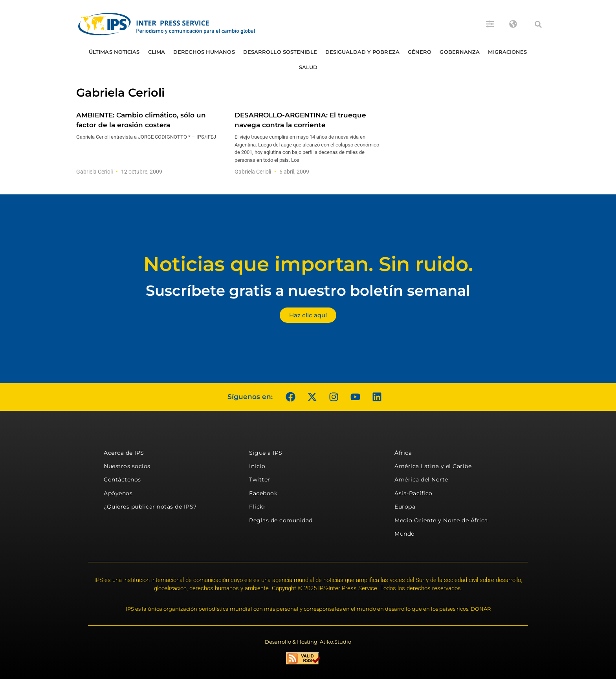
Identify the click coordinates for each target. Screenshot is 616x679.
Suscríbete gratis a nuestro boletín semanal (308, 290)
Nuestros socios (127, 466)
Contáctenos (122, 480)
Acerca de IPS (124, 453)
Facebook (263, 493)
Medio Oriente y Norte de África (441, 520)
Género (420, 52)
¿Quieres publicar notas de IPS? (150, 507)
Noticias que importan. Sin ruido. (308, 264)
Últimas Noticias (114, 52)
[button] (538, 24)
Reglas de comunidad (281, 520)
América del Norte (421, 480)
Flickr (257, 507)
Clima (157, 52)
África (403, 453)
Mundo (405, 534)
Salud (308, 67)
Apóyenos (118, 493)
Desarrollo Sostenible (280, 52)
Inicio (257, 466)
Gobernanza (460, 52)
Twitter (260, 480)
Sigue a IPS (266, 453)
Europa (405, 507)
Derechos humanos (204, 52)
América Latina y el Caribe (433, 466)
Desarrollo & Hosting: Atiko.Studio (308, 642)
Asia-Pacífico (413, 493)
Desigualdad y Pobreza (362, 52)
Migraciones (507, 52)
